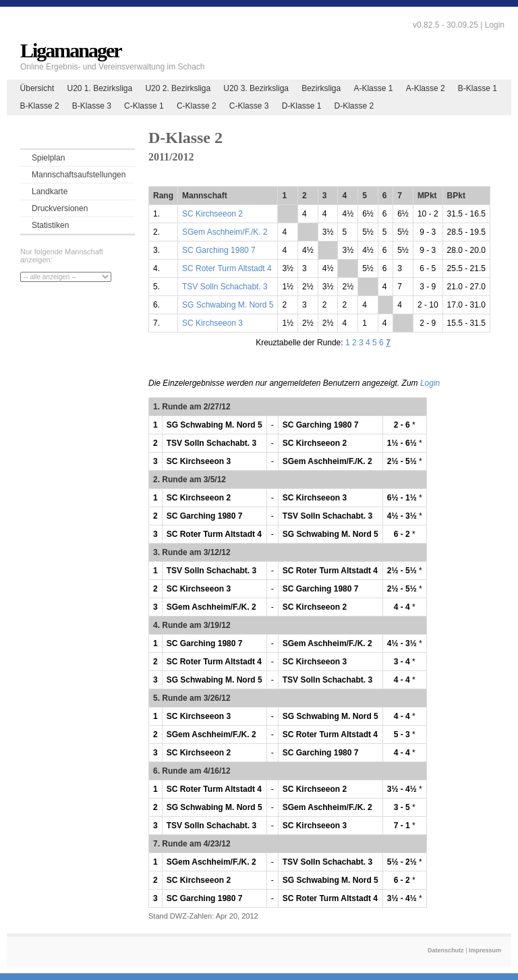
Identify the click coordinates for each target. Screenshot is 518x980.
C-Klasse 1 (144, 106)
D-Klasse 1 (302, 106)
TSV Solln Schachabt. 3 (225, 287)
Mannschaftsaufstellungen (79, 175)
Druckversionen (60, 208)
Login (495, 25)
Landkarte (50, 192)
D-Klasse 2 (354, 106)
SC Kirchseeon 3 (212, 323)
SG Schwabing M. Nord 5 (228, 305)
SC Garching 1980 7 (219, 250)
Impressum (485, 950)
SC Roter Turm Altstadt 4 (227, 268)
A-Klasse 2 (426, 88)
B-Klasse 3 (92, 106)
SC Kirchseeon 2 (212, 214)
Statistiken (50, 225)
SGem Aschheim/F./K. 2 (225, 232)
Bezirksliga (321, 88)
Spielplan (48, 158)
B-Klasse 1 (478, 88)
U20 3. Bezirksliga (256, 88)
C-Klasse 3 (249, 106)
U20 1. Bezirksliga (99, 88)
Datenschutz (446, 950)
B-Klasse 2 (40, 106)
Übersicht (37, 88)
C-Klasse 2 (197, 106)
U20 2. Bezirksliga (178, 88)
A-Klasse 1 (373, 88)
